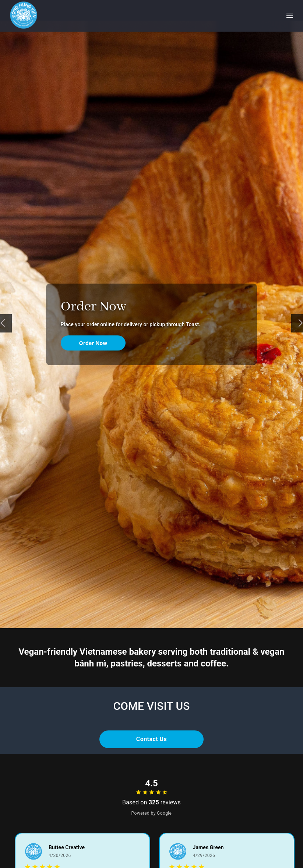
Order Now (93, 343)
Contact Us (152, 739)
